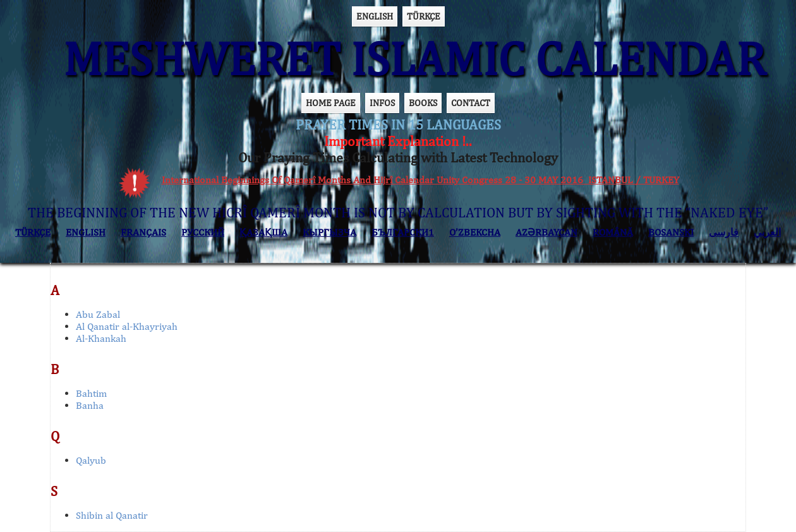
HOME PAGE (331, 103)
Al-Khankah (101, 338)
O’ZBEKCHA (475, 232)
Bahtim (91, 393)
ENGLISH (375, 16)
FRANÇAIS (143, 232)
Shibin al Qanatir (112, 515)
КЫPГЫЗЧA (329, 232)
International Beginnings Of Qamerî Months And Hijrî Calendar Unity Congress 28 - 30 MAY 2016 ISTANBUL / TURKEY (420, 180)
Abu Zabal (98, 314)
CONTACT (471, 103)
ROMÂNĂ (613, 232)
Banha (90, 405)
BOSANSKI (671, 232)
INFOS (382, 103)
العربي (767, 232)
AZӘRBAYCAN (546, 232)
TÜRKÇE (424, 16)
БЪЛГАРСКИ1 (403, 232)
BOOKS (423, 103)
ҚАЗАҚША (263, 232)
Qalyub (91, 460)
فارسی (724, 232)
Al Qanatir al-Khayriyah (127, 326)
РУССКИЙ (203, 232)
